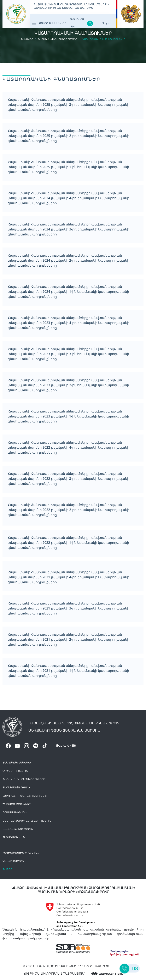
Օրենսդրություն (15, 771)
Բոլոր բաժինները (49, 23)
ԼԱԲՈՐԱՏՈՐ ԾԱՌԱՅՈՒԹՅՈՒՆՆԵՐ (25, 796)
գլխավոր (27, 39)
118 (74, 746)
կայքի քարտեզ (13, 861)
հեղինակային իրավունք (21, 853)
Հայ (106, 23)
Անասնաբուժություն (18, 829)
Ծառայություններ (17, 804)
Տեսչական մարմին (17, 763)
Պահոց (7, 869)
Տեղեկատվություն (16, 787)
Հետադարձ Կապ (77, 23)
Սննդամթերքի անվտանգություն (27, 821)
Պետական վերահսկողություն (58, 39)
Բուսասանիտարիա (16, 812)
